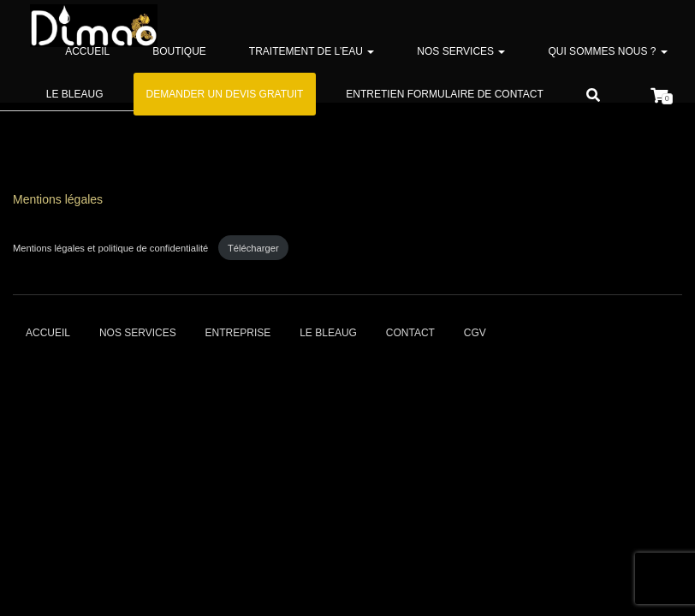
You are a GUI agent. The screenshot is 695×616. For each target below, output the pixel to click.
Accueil (87, 51)
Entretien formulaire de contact (444, 94)
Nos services (461, 51)
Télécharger (253, 248)
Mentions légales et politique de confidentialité (112, 248)
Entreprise (238, 333)
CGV (475, 333)
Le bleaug (75, 94)
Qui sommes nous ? (607, 51)
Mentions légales (58, 199)
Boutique (179, 51)
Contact (410, 333)
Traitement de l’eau (312, 51)
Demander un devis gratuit (225, 94)
